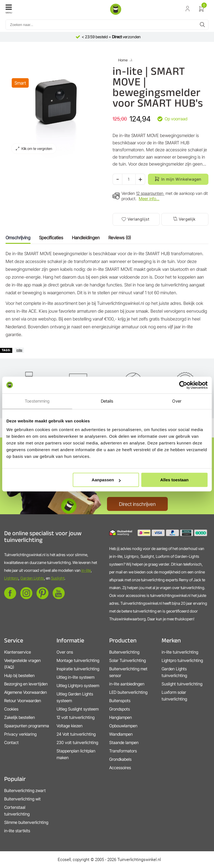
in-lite (86, 570)
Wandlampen (121, 734)
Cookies (11, 709)
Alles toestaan (174, 480)
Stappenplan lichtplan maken (76, 754)
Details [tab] (107, 401)
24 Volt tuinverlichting (76, 734)
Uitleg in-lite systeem (76, 677)
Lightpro (11, 578)
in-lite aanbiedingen (127, 684)
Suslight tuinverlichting (182, 684)
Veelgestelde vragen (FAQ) (22, 664)
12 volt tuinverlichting (76, 717)
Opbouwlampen (123, 726)
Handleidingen (86, 238)
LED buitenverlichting (128, 692)
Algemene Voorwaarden (25, 692)
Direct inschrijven (137, 504)
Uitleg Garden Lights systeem (75, 697)
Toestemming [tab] (37, 401)
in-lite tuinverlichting (180, 652)
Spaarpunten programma (27, 726)
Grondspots (120, 709)
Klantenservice (18, 652)
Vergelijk (187, 219)
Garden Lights (32, 578)
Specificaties (51, 238)
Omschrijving (18, 238)
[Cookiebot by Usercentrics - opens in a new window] (183, 385)
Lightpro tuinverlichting (182, 660)
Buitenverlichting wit (22, 799)
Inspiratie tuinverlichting (78, 669)
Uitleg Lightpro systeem (78, 686)
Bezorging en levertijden (26, 684)
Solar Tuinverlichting (127, 660)
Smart (20, 83)
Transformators (123, 751)
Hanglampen (121, 717)
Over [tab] (177, 401)
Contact (11, 743)
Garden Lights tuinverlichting (174, 672)
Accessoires (120, 768)
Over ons (65, 652)
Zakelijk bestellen (20, 717)
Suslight (58, 578)
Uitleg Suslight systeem (78, 709)
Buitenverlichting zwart (25, 791)
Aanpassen (106, 480)
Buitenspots (120, 701)
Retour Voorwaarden (23, 701)
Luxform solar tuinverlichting (174, 696)
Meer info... (149, 199)
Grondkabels (120, 759)
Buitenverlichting (124, 652)
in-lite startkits (17, 831)
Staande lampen (124, 743)
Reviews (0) (120, 238)
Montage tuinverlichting (78, 660)
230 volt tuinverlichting (77, 743)
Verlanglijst (138, 219)
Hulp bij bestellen (19, 675)
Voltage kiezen (70, 726)
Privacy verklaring (20, 734)
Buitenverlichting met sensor (128, 672)
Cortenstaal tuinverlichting (17, 811)
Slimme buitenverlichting (26, 822)
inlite (19, 350)
